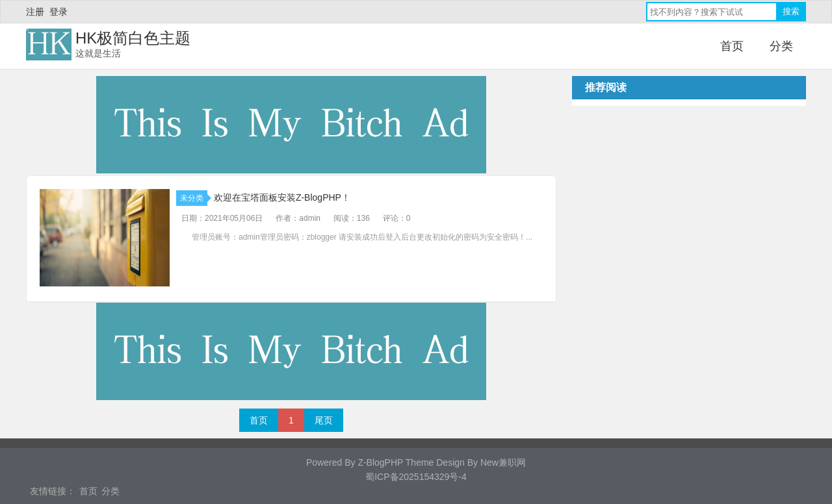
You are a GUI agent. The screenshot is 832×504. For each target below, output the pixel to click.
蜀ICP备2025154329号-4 (416, 477)
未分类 (194, 198)
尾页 (324, 420)
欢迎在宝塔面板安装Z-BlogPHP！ (282, 197)
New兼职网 (503, 462)
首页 (732, 46)
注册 (35, 12)
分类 (781, 46)
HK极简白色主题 (133, 38)
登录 (58, 12)
